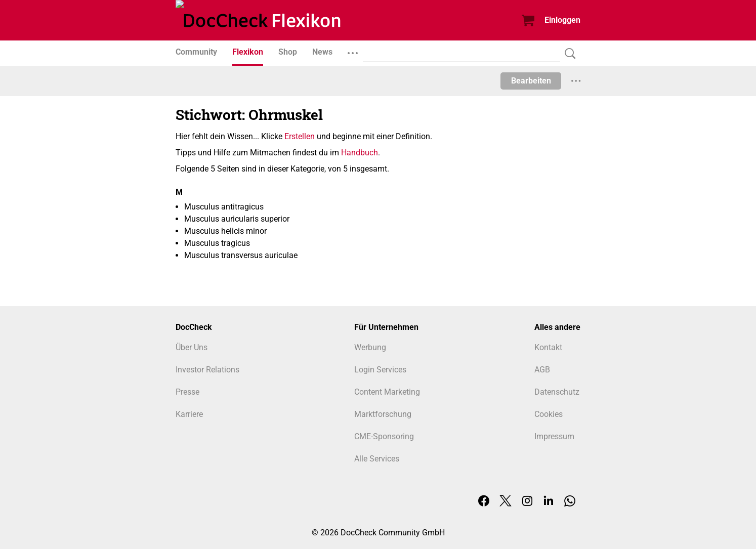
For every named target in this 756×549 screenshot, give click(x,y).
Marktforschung (383, 414)
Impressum (554, 436)
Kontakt (548, 347)
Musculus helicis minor (225, 231)
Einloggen (562, 20)
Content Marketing (387, 392)
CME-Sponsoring (384, 436)
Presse (187, 392)
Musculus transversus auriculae (241, 255)
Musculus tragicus (217, 243)
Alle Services (377, 459)
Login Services (380, 370)
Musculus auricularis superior (237, 219)
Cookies (549, 414)
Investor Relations (207, 370)
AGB (542, 370)
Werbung (370, 347)
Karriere (189, 414)
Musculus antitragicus (224, 207)
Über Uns (192, 347)
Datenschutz (557, 392)
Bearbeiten (531, 81)
